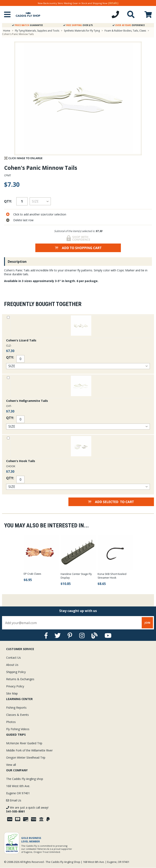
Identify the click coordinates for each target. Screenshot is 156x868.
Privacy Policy (15, 686)
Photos (11, 722)
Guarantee (27, 25)
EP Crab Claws (32, 574)
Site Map (12, 693)
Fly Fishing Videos (18, 729)
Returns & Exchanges (20, 679)
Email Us (14, 800)
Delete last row (23, 220)
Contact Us (13, 658)
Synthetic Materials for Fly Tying (82, 31)
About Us (12, 665)
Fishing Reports (16, 708)
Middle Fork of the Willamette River (29, 750)
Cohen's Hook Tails (21, 461)
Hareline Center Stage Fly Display (76, 576)
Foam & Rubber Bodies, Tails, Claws (125, 31)
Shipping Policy (16, 672)
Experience (129, 25)
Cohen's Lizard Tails (21, 340)
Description (17, 262)
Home (7, 31)
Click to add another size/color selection (40, 214)
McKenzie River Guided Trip (24, 743)
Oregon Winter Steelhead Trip (26, 758)
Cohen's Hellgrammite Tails (27, 401)
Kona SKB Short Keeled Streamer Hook (112, 576)
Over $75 (78, 25)
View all (11, 765)
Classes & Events (17, 715)
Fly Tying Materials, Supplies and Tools (37, 31)
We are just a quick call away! (27, 809)
